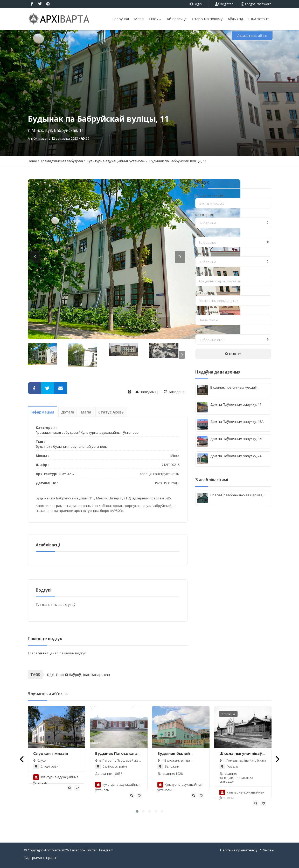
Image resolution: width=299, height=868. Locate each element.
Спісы (155, 19)
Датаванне (205, 293)
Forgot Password (256, 4)
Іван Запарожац (97, 675)
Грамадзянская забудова (62, 161)
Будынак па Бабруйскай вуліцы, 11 (178, 161)
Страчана (228, 714)
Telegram (106, 850)
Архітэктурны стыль (212, 312)
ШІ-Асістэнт (259, 19)
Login (196, 4)
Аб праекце (177, 19)
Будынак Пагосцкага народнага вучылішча (118, 756)
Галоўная (121, 19)
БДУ (50, 675)
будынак (43, 446)
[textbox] (233, 223)
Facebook (78, 850)
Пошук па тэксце (209, 195)
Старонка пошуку (207, 19)
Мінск (175, 456)
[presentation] (22, 759)
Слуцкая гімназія (51, 753)
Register (224, 4)
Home (32, 161)
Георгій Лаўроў (68, 675)
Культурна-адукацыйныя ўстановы (116, 161)
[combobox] (233, 223)
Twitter (92, 850)
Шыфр (200, 273)
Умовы (269, 850)
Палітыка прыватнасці (239, 850)
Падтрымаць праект (41, 858)
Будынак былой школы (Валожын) (176, 756)
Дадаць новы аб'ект (252, 36)
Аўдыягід (235, 19)
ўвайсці (46, 653)
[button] (137, 811)
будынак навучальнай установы (80, 446)
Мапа (139, 19)
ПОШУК (233, 354)
